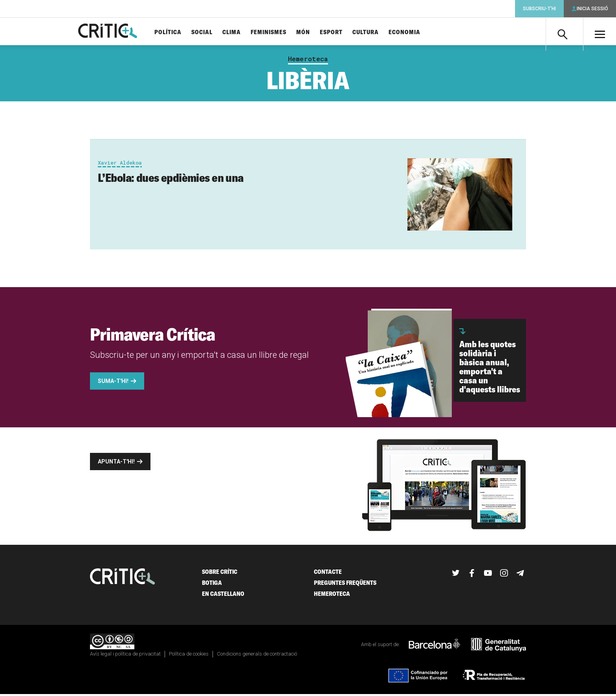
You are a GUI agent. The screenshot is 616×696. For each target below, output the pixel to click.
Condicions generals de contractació (257, 656)
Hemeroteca (308, 61)
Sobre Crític (220, 574)
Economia (413, 32)
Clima (241, 32)
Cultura (375, 32)
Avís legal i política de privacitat (125, 656)
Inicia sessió (592, 9)
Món (312, 32)
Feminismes (278, 32)
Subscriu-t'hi (539, 9)
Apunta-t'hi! (116, 464)
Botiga (212, 585)
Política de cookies (189, 656)
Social (211, 32)
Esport (340, 32)
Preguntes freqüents (345, 585)
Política (177, 32)
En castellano (223, 596)
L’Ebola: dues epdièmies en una (171, 180)
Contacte (328, 574)
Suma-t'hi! (113, 383)
